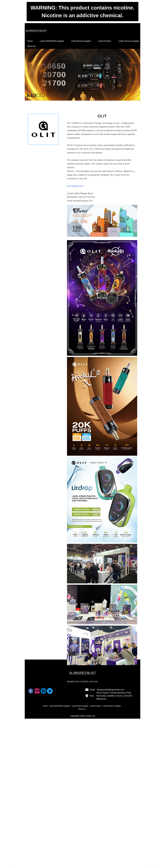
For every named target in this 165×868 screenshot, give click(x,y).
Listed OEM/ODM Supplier (52, 41)
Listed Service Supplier (129, 41)
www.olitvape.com (75, 267)
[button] (11, 865)
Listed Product (105, 41)
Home (30, 41)
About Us (32, 46)
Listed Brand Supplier (81, 41)
